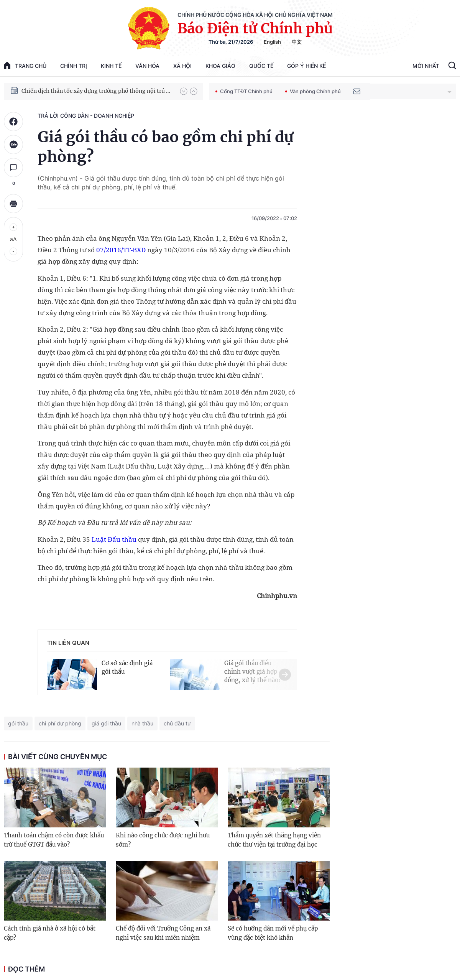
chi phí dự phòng (60, 723)
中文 (297, 42)
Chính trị (74, 66)
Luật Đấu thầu (114, 539)
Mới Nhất (426, 66)
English (272, 42)
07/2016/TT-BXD (121, 250)
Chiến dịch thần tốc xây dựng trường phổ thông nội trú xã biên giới (97, 91)
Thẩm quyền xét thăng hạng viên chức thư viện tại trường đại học (274, 840)
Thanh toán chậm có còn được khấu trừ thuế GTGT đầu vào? (54, 840)
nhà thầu (142, 723)
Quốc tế (261, 66)
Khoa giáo (220, 66)
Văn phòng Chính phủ (313, 91)
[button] (184, 91)
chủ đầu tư (177, 723)
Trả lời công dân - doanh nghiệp (86, 116)
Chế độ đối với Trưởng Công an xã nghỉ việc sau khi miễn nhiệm (163, 933)
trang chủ (25, 65)
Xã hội (182, 66)
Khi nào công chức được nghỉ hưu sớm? (163, 840)
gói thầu (18, 723)
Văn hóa (147, 66)
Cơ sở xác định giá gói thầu (127, 667)
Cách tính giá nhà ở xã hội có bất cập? (50, 933)
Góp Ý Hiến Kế (306, 66)
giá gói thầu (106, 723)
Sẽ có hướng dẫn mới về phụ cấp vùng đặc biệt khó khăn (273, 933)
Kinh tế (111, 66)
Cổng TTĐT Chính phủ (244, 91)
